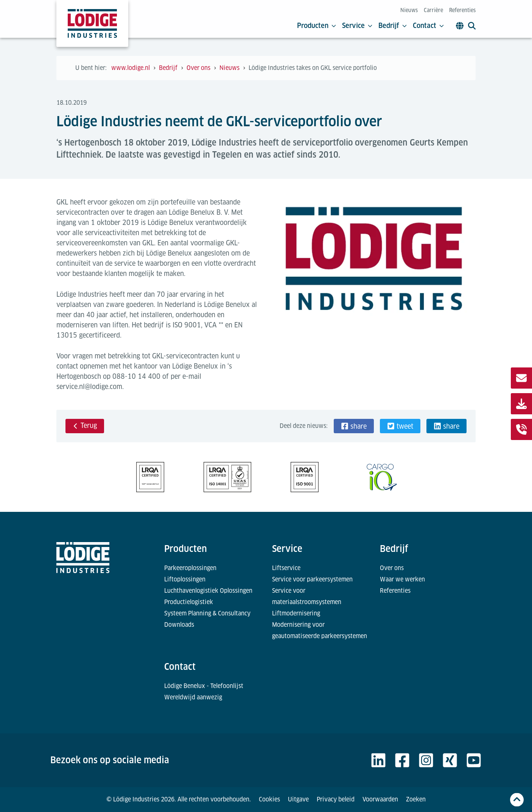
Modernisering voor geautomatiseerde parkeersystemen (320, 630)
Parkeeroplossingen (190, 568)
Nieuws (409, 10)
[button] (354, 426)
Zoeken (416, 799)
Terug (85, 425)
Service (357, 26)
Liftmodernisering (296, 613)
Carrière (433, 10)
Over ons (392, 568)
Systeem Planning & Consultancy (207, 613)
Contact (428, 26)
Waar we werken (402, 579)
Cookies (269, 799)
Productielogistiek (189, 602)
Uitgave (298, 799)
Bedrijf (393, 26)
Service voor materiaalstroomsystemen (307, 596)
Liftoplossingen (185, 579)
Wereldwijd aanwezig (193, 697)
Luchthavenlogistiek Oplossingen (208, 591)
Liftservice (286, 568)
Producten (317, 26)
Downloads (179, 625)
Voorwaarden (380, 799)
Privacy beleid (336, 799)
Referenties (462, 10)
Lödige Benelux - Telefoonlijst (204, 686)
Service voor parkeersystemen (312, 579)
